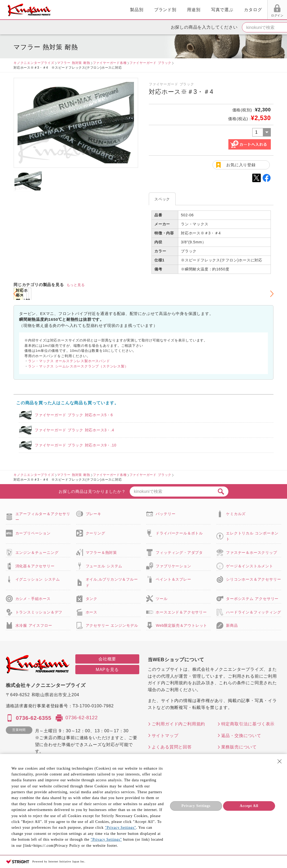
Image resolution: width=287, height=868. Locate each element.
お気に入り (238, 15)
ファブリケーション (173, 566)
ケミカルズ (236, 514)
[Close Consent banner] (280, 761)
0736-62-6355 (34, 718)
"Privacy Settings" (121, 828)
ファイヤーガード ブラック (151, 63)
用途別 (134, 10)
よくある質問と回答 (172, 747)
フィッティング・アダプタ (179, 553)
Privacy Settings (196, 806)
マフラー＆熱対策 (101, 553)
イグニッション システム (38, 579)
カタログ (193, 10)
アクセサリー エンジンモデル (112, 625)
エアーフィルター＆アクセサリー (43, 517)
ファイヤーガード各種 (110, 63)
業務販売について (239, 747)
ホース (92, 612)
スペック (162, 199)
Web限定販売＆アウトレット (181, 625)
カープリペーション (33, 533)
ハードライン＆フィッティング (253, 612)
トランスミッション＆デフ (39, 612)
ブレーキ (94, 514)
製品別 (77, 10)
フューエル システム (104, 566)
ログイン (217, 15)
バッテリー (166, 514)
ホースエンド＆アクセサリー (181, 612)
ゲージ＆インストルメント (250, 566)
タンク (92, 599)
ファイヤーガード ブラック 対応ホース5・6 (74, 415)
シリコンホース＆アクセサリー (253, 579)
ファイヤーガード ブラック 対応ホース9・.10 (76, 445)
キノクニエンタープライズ (34, 63)
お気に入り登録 (241, 165)
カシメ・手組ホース (33, 599)
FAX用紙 (257, 15)
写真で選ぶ (162, 10)
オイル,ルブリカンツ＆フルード (112, 582)
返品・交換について (241, 736)
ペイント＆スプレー (173, 579)
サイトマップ (165, 736)
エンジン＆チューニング (37, 553)
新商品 (232, 625)
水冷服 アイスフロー (34, 625)
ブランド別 (105, 10)
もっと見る (76, 285)
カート (279, 10)
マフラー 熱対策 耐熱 (74, 63)
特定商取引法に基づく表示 (248, 724)
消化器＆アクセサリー (35, 566)
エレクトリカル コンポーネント (252, 536)
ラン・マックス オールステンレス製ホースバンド (69, 361)
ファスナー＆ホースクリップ (251, 553)
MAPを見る (107, 670)
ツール (162, 599)
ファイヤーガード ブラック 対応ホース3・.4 (74, 430)
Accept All (249, 806)
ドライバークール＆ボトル (179, 533)
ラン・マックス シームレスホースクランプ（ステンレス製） (78, 366)
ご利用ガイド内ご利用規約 (179, 724)
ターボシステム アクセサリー (252, 599)
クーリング (95, 533)
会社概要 (107, 659)
